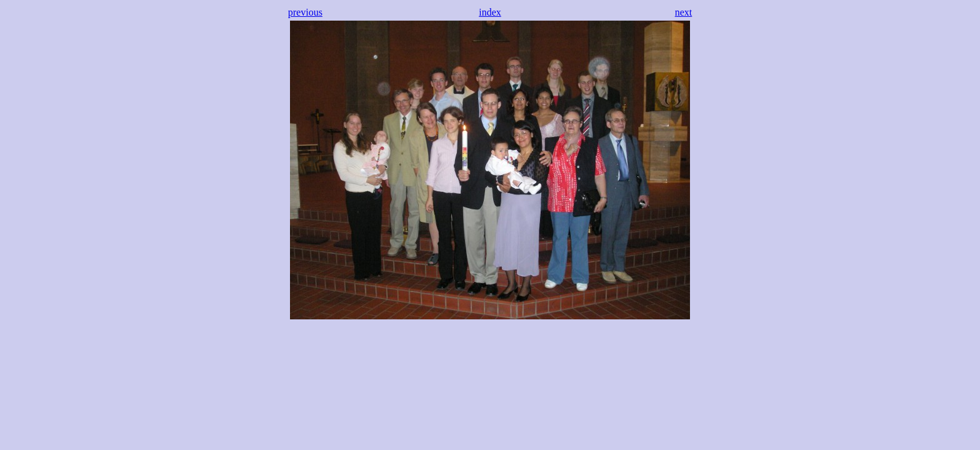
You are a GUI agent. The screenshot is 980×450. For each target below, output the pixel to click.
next (684, 12)
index (490, 12)
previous (305, 12)
